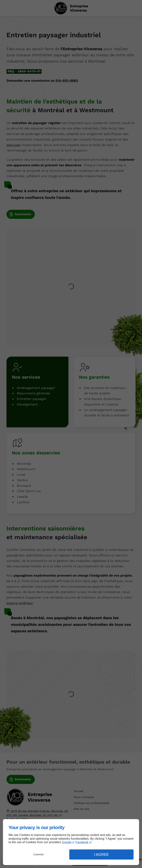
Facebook (82, 842)
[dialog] (71, 842)
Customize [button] (39, 854)
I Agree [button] (101, 854)
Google (67, 842)
